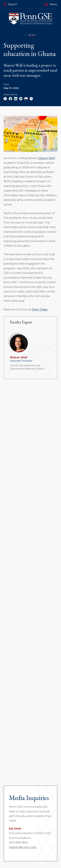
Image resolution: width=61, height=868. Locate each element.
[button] (51, 4)
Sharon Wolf (19, 357)
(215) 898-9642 (18, 842)
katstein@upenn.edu (23, 847)
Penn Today (40, 309)
